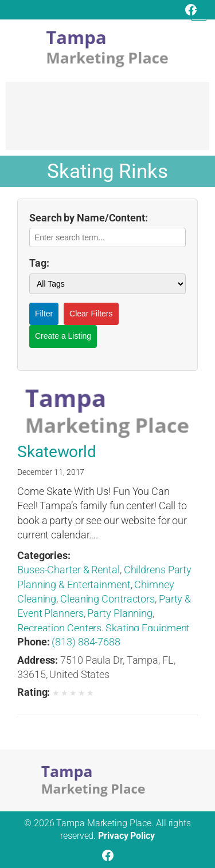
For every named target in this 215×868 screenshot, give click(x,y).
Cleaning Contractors (107, 599)
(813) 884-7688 (86, 642)
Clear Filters (91, 314)
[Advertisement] (107, 121)
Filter (44, 314)
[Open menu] (199, 13)
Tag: (39, 263)
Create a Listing (63, 336)
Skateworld (57, 452)
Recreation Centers (59, 628)
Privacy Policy (126, 836)
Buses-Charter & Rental (69, 570)
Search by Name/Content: (89, 218)
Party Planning (120, 613)
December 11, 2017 (51, 472)
